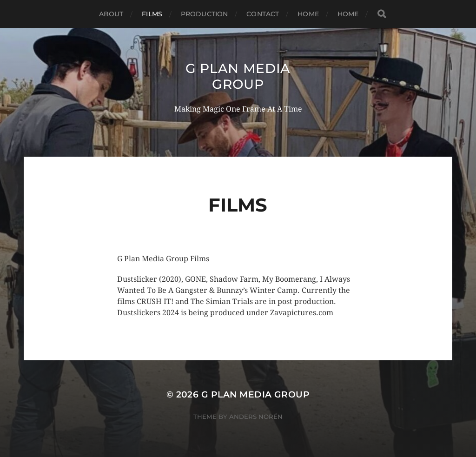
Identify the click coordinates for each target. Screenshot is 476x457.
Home (308, 14)
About (111, 14)
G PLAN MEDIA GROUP (238, 76)
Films (152, 14)
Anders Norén (256, 417)
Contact (263, 14)
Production (204, 14)
